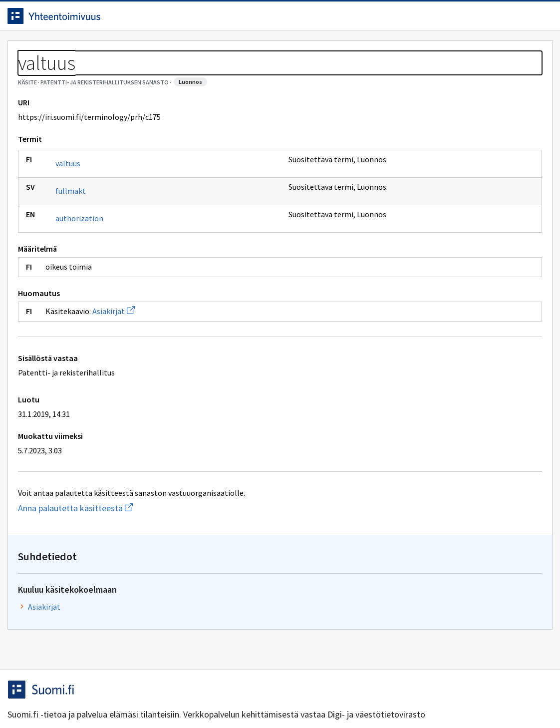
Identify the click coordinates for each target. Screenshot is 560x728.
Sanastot (31, 75)
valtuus (75, 209)
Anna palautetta (50, 699)
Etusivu (31, 51)
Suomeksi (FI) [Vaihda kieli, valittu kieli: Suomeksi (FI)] (363, 19)
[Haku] (307, 19)
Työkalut (87, 51)
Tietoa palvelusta (159, 51)
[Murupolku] (280, 75)
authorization (87, 264)
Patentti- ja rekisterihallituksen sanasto (128, 75)
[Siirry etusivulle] (89, 19)
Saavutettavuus (209, 699)
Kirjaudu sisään (504, 19)
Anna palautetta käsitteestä (123, 553)
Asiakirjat (121, 357)
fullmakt (78, 236)
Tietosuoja (130, 699)
